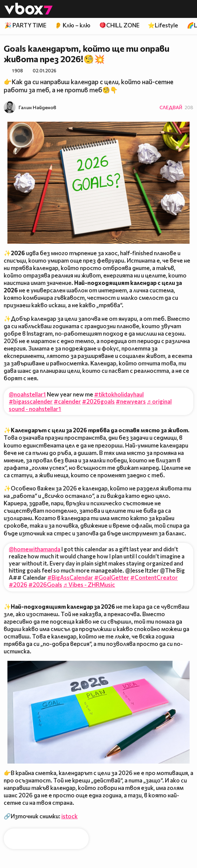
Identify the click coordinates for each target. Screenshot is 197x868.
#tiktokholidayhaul (119, 394)
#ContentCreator (154, 577)
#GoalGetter (112, 577)
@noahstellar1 (27, 394)
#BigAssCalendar (70, 577)
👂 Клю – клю (73, 25)
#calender (67, 401)
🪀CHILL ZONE (119, 25)
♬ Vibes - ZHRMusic (89, 585)
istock (69, 816)
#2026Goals (45, 585)
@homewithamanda (35, 549)
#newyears (131, 401)
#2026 (18, 585)
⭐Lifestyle (163, 25)
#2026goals (98, 401)
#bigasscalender (31, 401)
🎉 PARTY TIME (25, 25)
